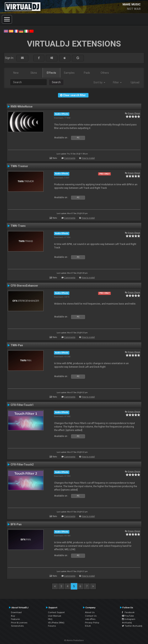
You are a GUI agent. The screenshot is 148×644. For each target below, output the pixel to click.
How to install (88, 158)
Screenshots (17, 626)
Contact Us (91, 616)
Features (15, 619)
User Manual (55, 616)
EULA (88, 626)
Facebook (128, 612)
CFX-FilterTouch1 (22, 405)
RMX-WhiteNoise (22, 107)
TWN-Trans (18, 226)
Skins (34, 73)
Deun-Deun (134, 113)
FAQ (50, 619)
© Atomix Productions (74, 640)
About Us (90, 612)
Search (56, 82)
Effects (51, 73)
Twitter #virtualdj (132, 626)
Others (105, 73)
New (16, 73)
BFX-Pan (16, 524)
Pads (87, 73)
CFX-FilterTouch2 (22, 465)
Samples (69, 73)
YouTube (128, 616)
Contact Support (56, 612)
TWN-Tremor (19, 166)
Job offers (90, 619)
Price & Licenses (19, 623)
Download (16, 612)
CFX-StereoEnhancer (24, 286)
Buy (13, 616)
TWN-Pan (17, 345)
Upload (135, 82)
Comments (70, 158)
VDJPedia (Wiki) (56, 623)
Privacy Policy (92, 623)
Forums (52, 626)
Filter (117, 82)
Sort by (99, 82)
